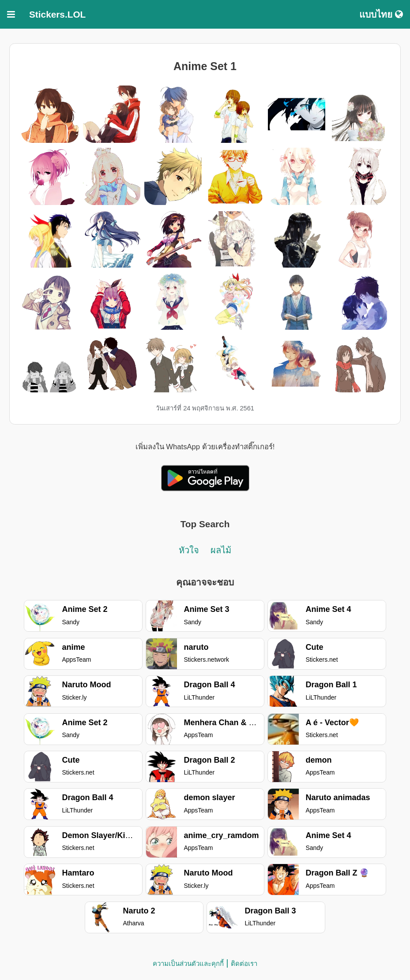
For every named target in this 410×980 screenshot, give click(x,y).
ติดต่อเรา (244, 963)
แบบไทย (381, 14)
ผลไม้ (221, 550)
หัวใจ (189, 550)
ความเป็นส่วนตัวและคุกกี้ (188, 963)
